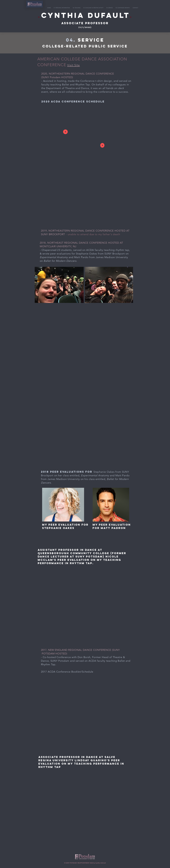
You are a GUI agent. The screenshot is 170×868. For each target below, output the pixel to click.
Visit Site (74, 65)
